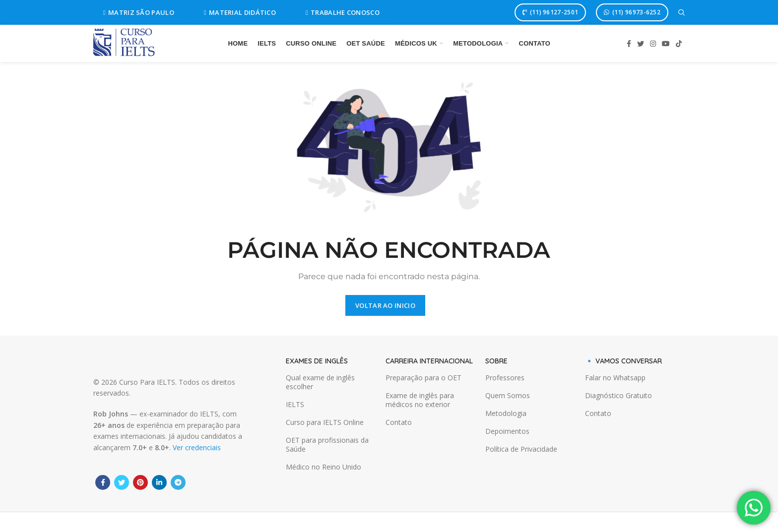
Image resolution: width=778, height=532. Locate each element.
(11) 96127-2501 (550, 12)
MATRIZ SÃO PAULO (139, 12)
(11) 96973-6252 (632, 12)
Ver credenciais (197, 447)
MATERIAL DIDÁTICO (240, 12)
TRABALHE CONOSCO (343, 12)
